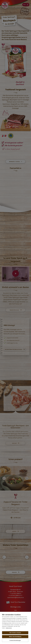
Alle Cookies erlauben (15, 633)
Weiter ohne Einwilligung (15, 637)
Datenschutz (9, 628)
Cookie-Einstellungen (15, 640)
